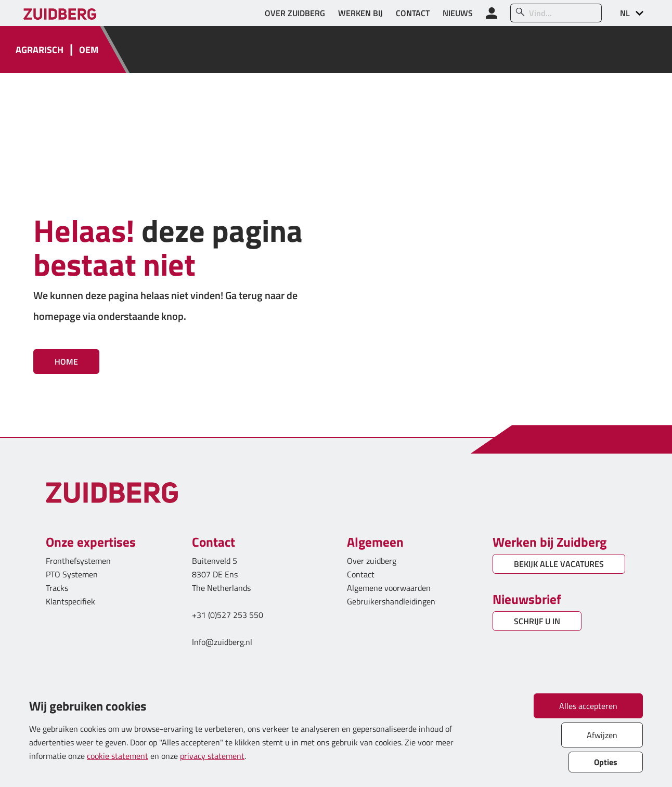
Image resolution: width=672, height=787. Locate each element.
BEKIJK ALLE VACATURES (559, 564)
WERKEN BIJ (360, 13)
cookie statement (118, 756)
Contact (361, 574)
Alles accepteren (588, 706)
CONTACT (413, 13)
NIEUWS (458, 13)
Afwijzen (602, 735)
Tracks (57, 588)
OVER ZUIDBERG (295, 13)
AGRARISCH (40, 50)
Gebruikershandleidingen (391, 601)
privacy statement (212, 756)
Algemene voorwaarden (389, 588)
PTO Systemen (72, 574)
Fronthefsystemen (78, 561)
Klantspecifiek (70, 601)
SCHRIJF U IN (537, 621)
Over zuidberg (372, 561)
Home (66, 362)
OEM (89, 50)
